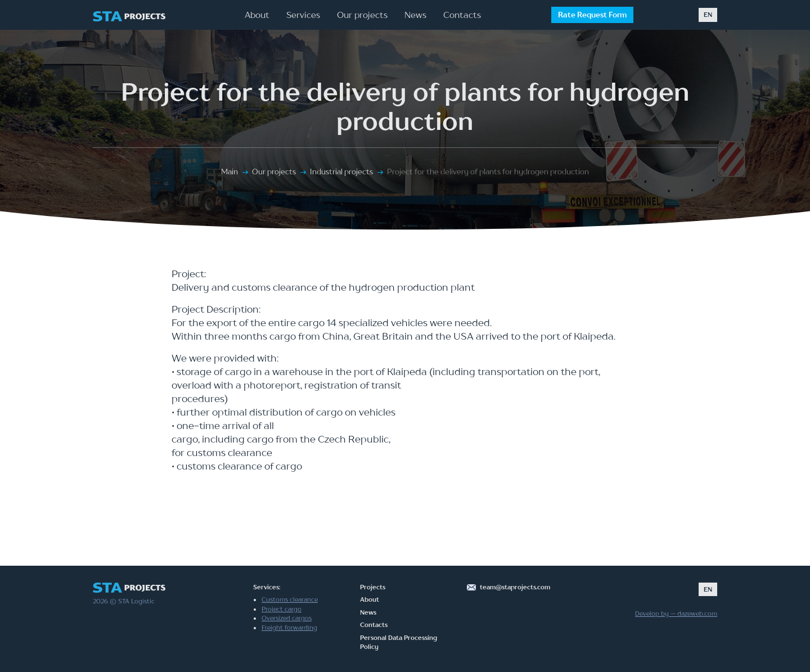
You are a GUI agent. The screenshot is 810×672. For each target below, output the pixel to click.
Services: (267, 587)
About (257, 15)
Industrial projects (341, 172)
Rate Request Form (592, 15)
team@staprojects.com (515, 587)
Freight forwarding (289, 628)
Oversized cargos (287, 618)
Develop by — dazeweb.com (676, 614)
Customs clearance (290, 599)
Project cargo (282, 609)
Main (229, 172)
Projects (373, 587)
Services (303, 15)
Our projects (362, 15)
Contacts (462, 15)
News (415, 15)
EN (708, 15)
